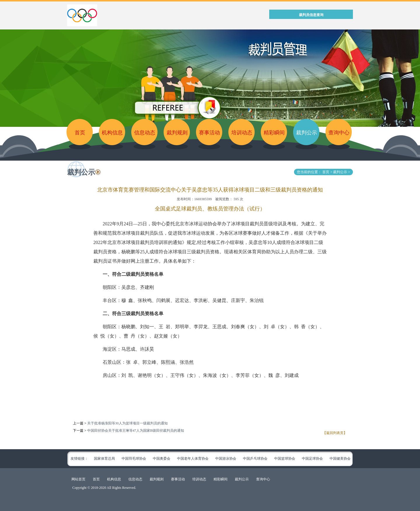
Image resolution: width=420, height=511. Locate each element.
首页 (80, 133)
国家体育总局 (104, 459)
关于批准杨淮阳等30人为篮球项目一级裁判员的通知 (127, 423)
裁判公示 (307, 133)
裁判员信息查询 (311, 15)
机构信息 (112, 133)
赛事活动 (209, 133)
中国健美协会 (340, 459)
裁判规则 (177, 133)
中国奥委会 (162, 459)
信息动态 (145, 133)
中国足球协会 (312, 459)
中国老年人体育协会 (193, 459)
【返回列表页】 (335, 433)
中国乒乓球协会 (255, 459)
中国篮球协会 (285, 459)
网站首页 (78, 479)
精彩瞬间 (274, 133)
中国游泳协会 (226, 459)
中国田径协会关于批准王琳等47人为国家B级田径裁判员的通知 (136, 431)
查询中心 (339, 133)
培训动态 (242, 133)
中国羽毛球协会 (134, 459)
